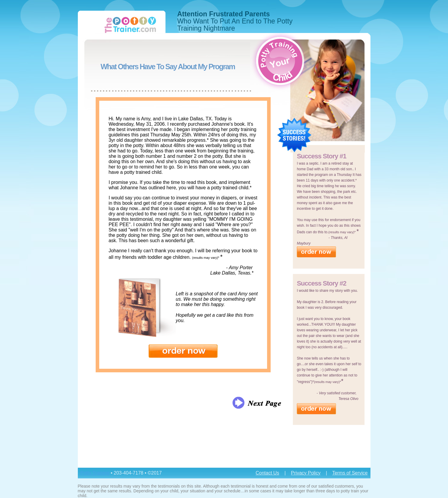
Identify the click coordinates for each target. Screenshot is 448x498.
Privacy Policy (306, 473)
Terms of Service (350, 473)
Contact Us (267, 473)
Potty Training (95, 473)
